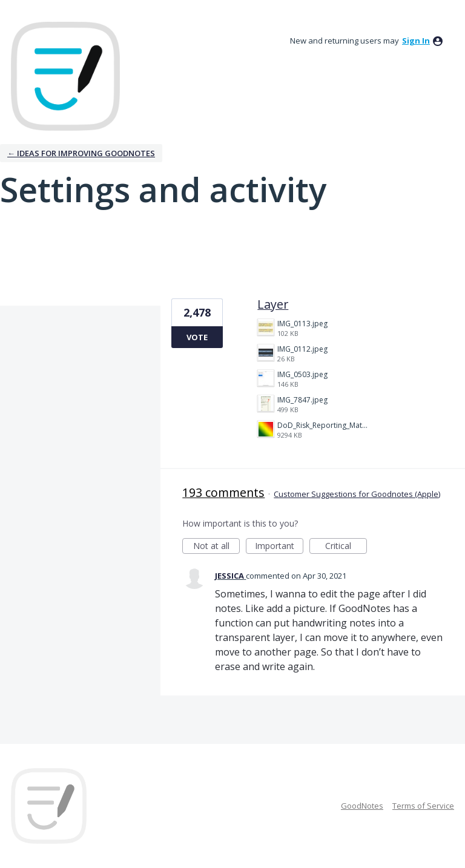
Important (279, 547)
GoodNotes (362, 806)
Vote (197, 337)
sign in (416, 41)
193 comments (223, 492)
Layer (273, 304)
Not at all (217, 547)
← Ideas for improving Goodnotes (81, 153)
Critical (346, 547)
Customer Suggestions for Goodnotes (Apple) (357, 494)
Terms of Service (423, 806)
